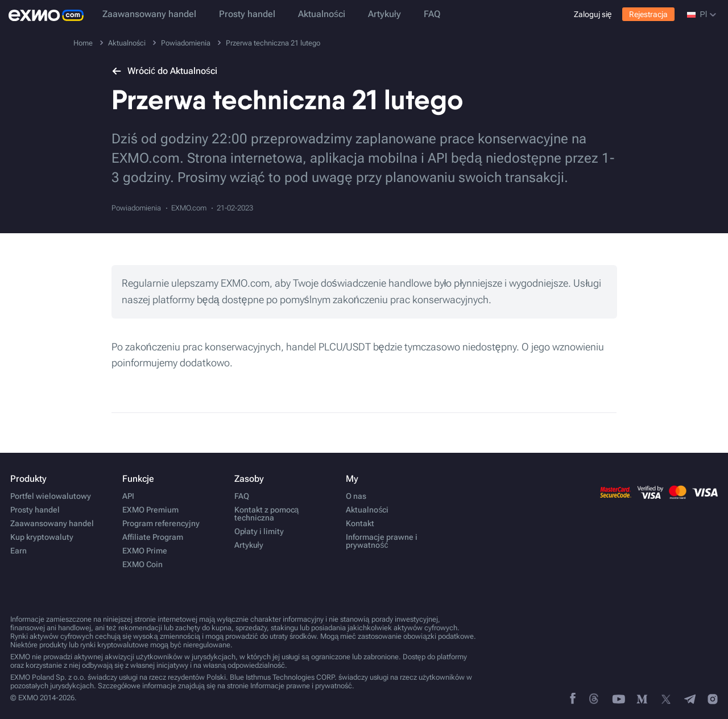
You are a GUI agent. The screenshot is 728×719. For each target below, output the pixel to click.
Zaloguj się (593, 14)
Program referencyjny (161, 523)
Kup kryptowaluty (42, 537)
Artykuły (384, 14)
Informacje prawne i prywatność (382, 541)
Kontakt (360, 523)
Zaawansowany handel (149, 14)
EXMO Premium (150, 510)
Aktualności (322, 14)
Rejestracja (648, 14)
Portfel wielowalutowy (51, 496)
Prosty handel (247, 14)
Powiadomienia (136, 208)
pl (702, 14)
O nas (356, 496)
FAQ (432, 14)
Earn (18, 551)
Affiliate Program (153, 537)
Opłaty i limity (259, 531)
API (128, 496)
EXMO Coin (142, 564)
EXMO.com (189, 208)
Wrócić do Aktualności (164, 71)
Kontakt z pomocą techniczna (267, 514)
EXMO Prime (145, 551)
